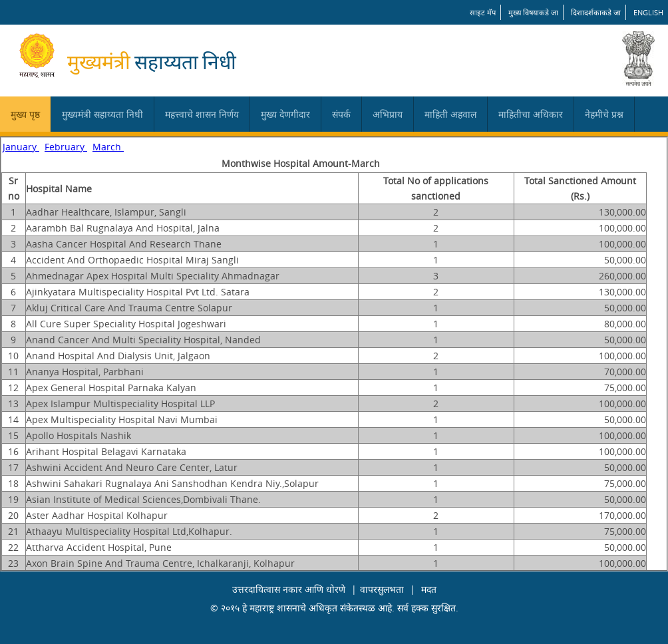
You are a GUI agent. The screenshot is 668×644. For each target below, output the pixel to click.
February (66, 147)
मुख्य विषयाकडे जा (533, 12)
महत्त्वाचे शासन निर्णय (202, 114)
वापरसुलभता (382, 589)
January (21, 147)
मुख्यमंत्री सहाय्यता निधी (102, 114)
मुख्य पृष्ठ (25, 114)
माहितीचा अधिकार (531, 114)
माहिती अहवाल (450, 114)
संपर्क (341, 114)
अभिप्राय (388, 114)
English (648, 12)
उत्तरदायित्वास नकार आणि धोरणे (289, 589)
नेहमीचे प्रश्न (604, 114)
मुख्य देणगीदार (285, 114)
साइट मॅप (483, 12)
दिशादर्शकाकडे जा (596, 12)
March (108, 147)
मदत (429, 589)
